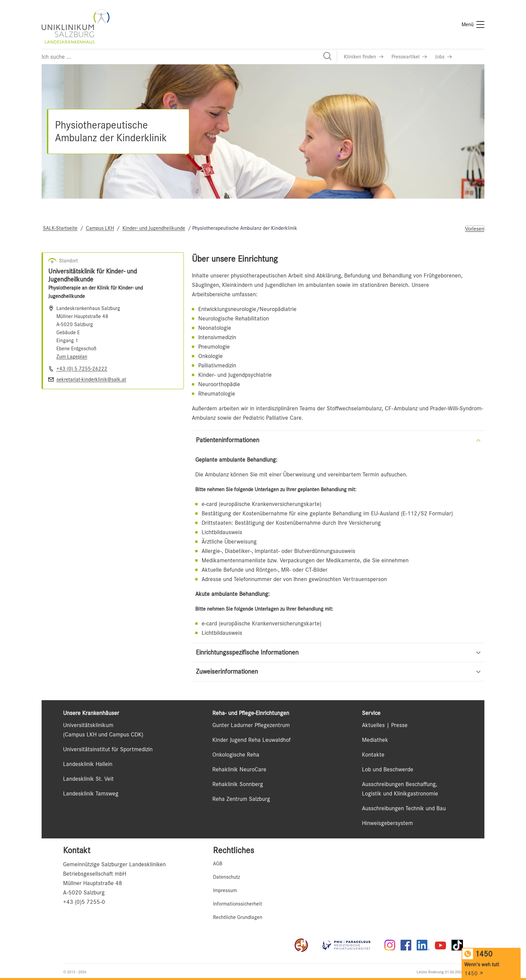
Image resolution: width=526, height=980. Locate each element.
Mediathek (375, 740)
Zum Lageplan (72, 357)
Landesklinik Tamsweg (91, 793)
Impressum (225, 890)
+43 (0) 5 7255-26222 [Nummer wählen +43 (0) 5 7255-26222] (82, 369)
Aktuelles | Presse (385, 725)
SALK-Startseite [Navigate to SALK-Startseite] (60, 228)
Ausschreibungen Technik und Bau (404, 808)
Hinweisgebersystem (387, 823)
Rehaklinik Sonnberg (238, 784)
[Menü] (473, 24)
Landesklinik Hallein (88, 764)
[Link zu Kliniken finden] (364, 57)
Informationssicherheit (238, 904)
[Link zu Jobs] (443, 57)
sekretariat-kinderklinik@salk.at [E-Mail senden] (91, 379)
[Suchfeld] (189, 57)
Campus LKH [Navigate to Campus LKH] (100, 228)
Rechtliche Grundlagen (238, 917)
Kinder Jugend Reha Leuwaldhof (251, 740)
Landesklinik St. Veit (88, 779)
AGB (218, 864)
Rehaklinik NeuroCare (239, 769)
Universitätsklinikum (88, 725)
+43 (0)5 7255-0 (84, 902)
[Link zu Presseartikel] (409, 57)
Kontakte (373, 755)
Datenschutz (226, 877)
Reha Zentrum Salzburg (241, 799)
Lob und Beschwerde (388, 769)
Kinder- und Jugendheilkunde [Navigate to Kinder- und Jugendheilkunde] (154, 228)
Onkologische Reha (236, 755)
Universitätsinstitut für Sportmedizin (108, 749)
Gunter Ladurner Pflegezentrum (251, 725)
